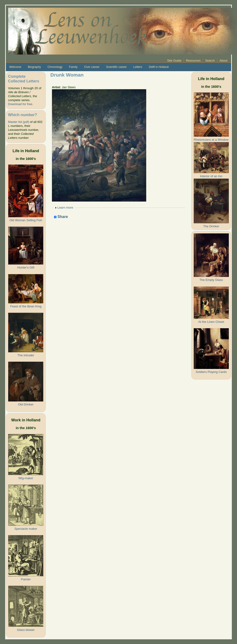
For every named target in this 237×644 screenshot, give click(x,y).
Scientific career (116, 67)
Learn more (65, 208)
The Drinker (211, 226)
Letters (138, 67)
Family (73, 67)
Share (61, 217)
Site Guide (174, 61)
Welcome (15, 67)
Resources (193, 61)
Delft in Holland (159, 67)
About (223, 61)
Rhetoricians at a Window (211, 140)
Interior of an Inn (211, 176)
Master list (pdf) (18, 122)
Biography (34, 67)
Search (210, 61)
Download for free (20, 104)
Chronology (55, 67)
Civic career (92, 67)
